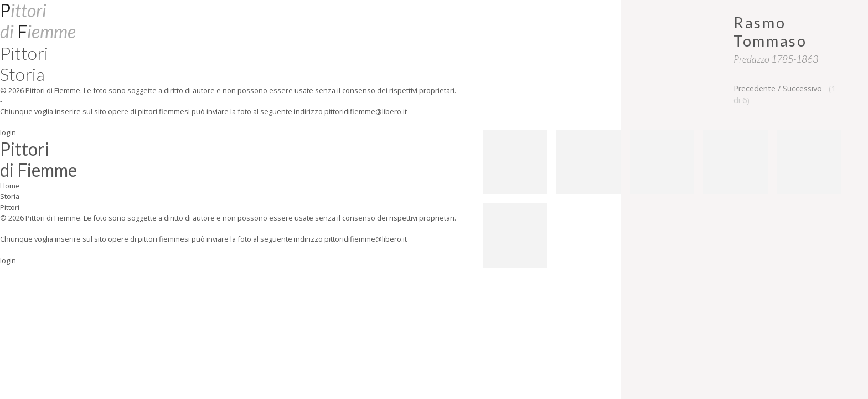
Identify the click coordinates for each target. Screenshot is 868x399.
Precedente (755, 88)
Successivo (802, 88)
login (8, 132)
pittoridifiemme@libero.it (366, 111)
